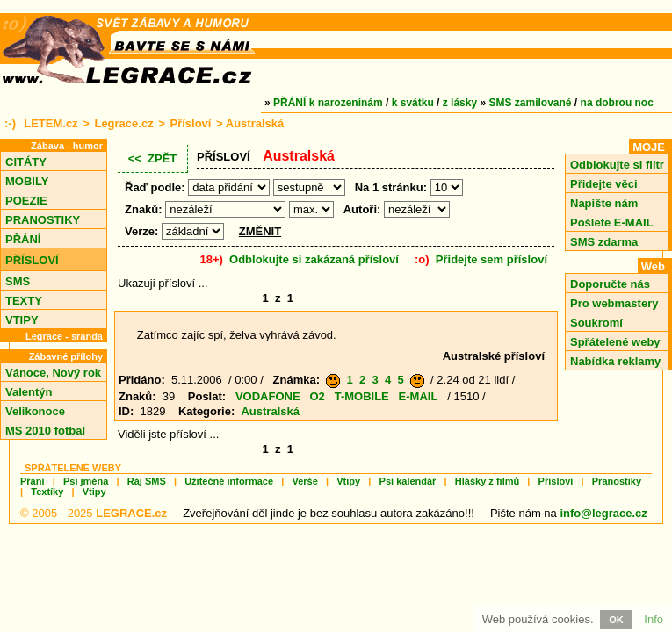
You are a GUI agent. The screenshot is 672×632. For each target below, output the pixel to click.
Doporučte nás (610, 284)
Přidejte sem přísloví (491, 259)
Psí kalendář (408, 481)
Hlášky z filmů (487, 481)
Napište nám (604, 203)
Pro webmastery (614, 303)
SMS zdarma (604, 242)
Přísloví (190, 123)
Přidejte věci (604, 184)
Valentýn (29, 392)
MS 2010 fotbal (45, 431)
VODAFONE (268, 396)
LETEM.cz (51, 123)
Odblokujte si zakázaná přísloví (314, 259)
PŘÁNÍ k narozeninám (328, 103)
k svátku (413, 103)
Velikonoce (35, 411)
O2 (317, 396)
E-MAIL (419, 396)
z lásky (460, 103)
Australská (270, 411)
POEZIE (26, 201)
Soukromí (596, 323)
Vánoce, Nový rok (53, 373)
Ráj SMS (147, 481)
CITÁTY (26, 162)
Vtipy (348, 481)
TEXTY (24, 301)
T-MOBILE (362, 396)
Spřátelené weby (615, 342)
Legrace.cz (123, 123)
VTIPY (22, 320)
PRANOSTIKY (43, 220)
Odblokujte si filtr (617, 165)
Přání (33, 481)
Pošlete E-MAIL (612, 223)
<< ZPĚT (153, 158)
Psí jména (86, 481)
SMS (18, 281)
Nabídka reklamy (615, 361)
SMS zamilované (531, 103)
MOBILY (27, 181)
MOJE (649, 147)
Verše (304, 481)
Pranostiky (617, 481)
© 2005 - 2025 (94, 513)
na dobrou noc (617, 103)
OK (616, 620)
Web (653, 266)
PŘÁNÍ (23, 239)
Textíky (47, 492)
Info (654, 619)
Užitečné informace (229, 481)
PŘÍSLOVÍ (32, 260)
